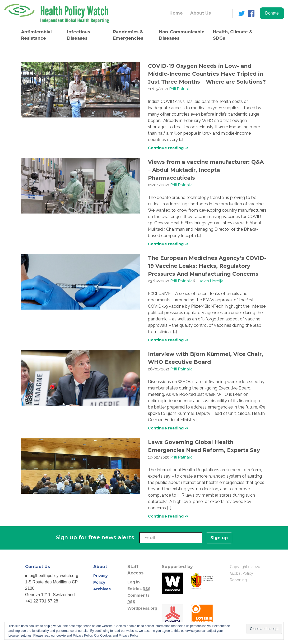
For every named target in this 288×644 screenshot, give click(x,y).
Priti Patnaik (180, 89)
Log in (134, 582)
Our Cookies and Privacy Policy (116, 636)
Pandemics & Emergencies (128, 35)
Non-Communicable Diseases (182, 35)
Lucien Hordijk (210, 281)
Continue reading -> (168, 148)
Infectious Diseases (79, 35)
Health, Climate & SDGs (233, 35)
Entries (139, 589)
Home (176, 13)
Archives (102, 589)
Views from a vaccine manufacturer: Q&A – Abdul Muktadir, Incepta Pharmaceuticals (206, 170)
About (100, 567)
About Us (201, 13)
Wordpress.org (142, 608)
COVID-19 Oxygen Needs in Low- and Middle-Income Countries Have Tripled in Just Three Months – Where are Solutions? (207, 74)
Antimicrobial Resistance (36, 35)
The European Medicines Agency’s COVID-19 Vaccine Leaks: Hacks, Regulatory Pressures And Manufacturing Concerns (207, 266)
